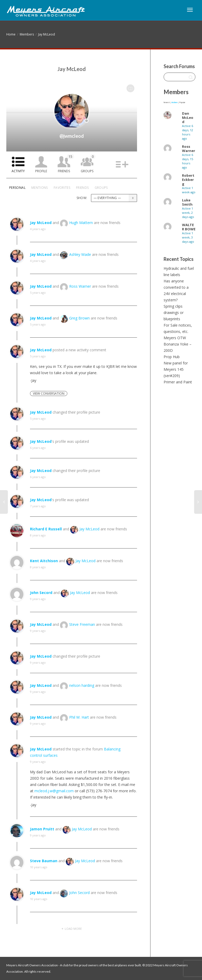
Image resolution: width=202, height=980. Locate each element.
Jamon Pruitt (42, 829)
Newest (167, 102)
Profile (41, 171)
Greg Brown (79, 318)
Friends (66, 164)
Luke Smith (187, 202)
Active (175, 102)
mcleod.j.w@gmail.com (54, 791)
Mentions (40, 188)
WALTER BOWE (189, 227)
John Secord (41, 593)
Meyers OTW (175, 338)
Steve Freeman (82, 624)
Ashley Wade (80, 254)
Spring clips (173, 306)
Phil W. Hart (79, 717)
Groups (88, 164)
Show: (82, 198)
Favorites (62, 188)
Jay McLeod (47, 34)
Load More (73, 929)
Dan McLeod (188, 118)
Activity (18, 171)
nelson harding (82, 685)
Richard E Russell (46, 529)
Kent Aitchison (44, 561)
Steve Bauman (44, 861)
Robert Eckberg (188, 180)
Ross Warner (80, 286)
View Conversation (49, 393)
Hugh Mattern (81, 223)
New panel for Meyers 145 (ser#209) (176, 369)
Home (11, 34)
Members (27, 34)
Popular (182, 102)
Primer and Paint (178, 382)
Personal (17, 188)
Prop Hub (172, 357)
